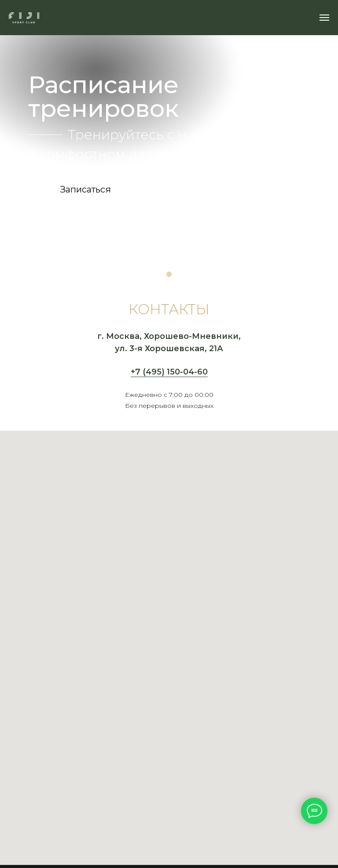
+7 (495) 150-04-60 (169, 372)
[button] (85, 189)
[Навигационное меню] (324, 18)
